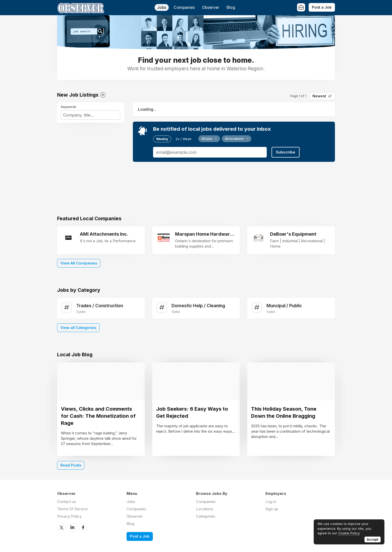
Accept (373, 539)
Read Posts (71, 465)
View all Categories (78, 328)
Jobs (162, 7)
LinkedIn (72, 527)
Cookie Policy (349, 533)
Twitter (61, 527)
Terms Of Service (72, 509)
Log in (271, 502)
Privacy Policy (69, 516)
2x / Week (183, 139)
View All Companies (79, 263)
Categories (206, 516)
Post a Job (322, 7)
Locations (205, 509)
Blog (231, 7)
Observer (211, 7)
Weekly (162, 139)
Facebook (83, 527)
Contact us (67, 502)
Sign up (272, 509)
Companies (184, 7)
